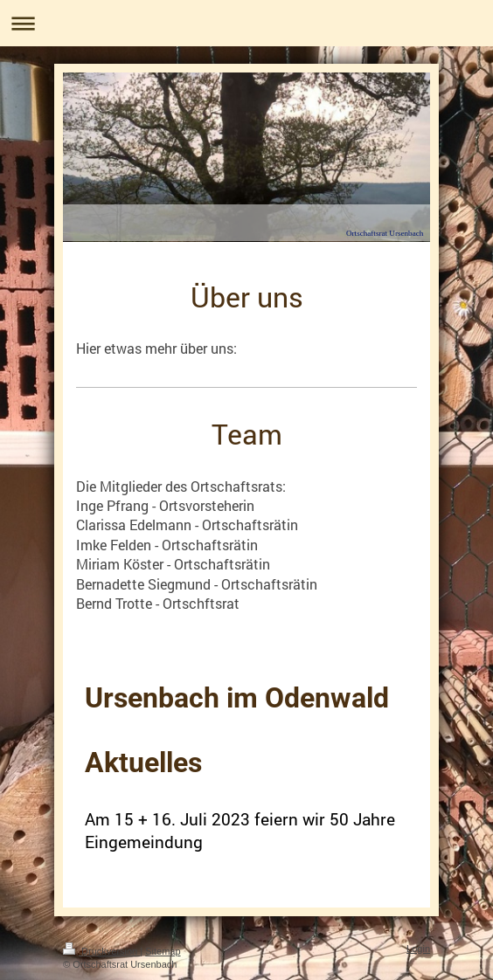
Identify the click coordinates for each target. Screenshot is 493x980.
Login (418, 949)
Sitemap (163, 951)
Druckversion (101, 951)
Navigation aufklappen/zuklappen (246, 23)
